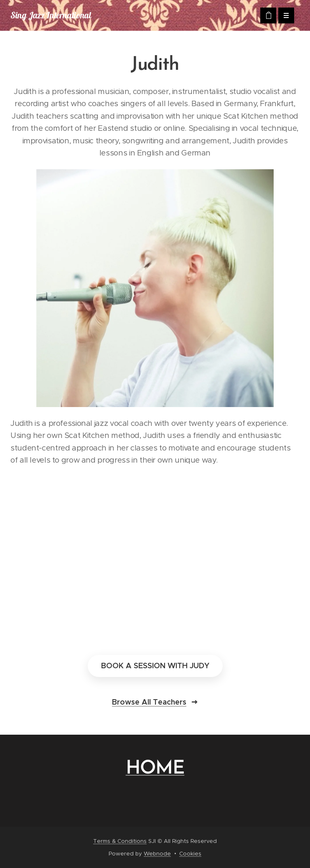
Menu (283, 15)
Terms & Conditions (120, 841)
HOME (155, 769)
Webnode (157, 854)
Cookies (190, 854)
